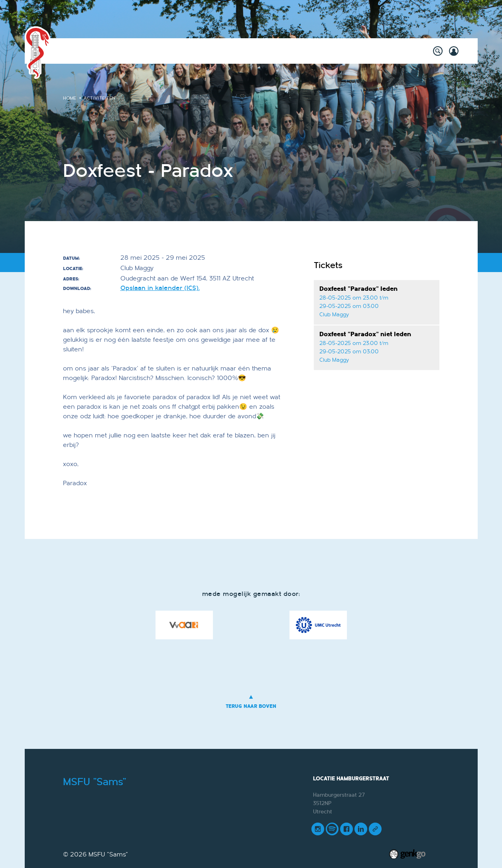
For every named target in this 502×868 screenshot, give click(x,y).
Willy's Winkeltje (165, 51)
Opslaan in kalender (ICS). (160, 288)
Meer (392, 51)
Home (79, 51)
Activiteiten (112, 51)
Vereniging (295, 51)
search (438, 51)
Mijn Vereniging (348, 51)
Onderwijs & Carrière (234, 51)
